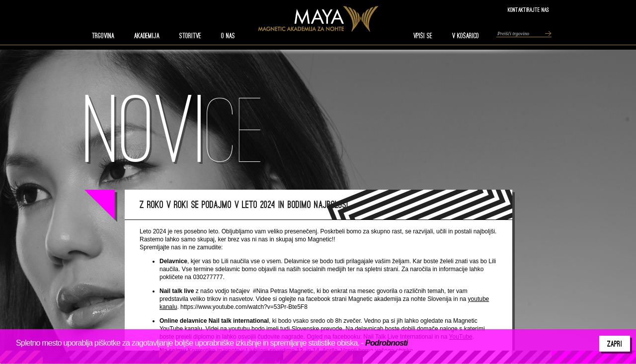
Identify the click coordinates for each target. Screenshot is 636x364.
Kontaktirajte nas (528, 10)
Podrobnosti (386, 343)
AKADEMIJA (147, 36)
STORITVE (190, 36)
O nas (228, 36)
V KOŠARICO (466, 36)
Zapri (615, 344)
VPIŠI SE (423, 36)
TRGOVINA (103, 36)
